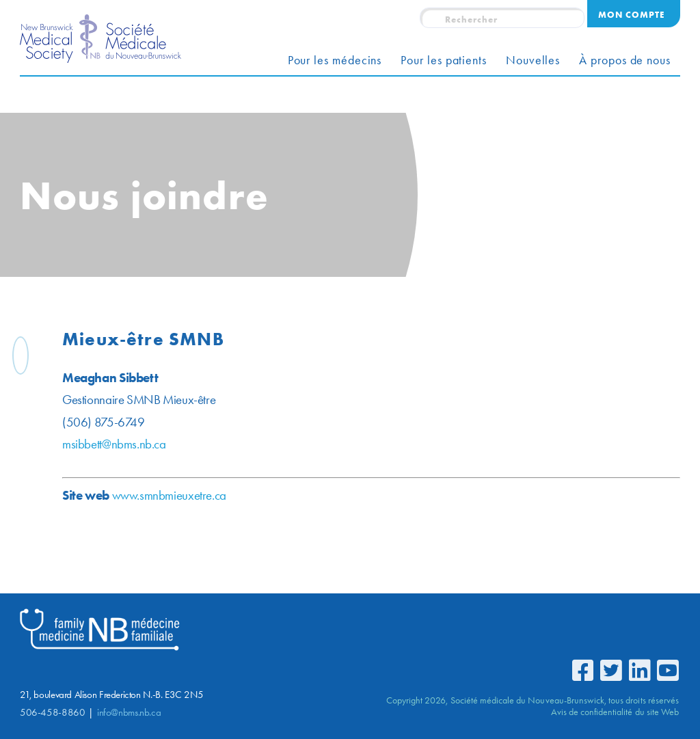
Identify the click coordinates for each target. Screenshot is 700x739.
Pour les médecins (335, 60)
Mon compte (631, 14)
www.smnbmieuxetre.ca (299, 495)
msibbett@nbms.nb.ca (244, 444)
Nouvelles (533, 60)
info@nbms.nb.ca (129, 712)
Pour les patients (444, 60)
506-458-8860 (52, 712)
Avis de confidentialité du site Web (615, 712)
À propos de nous (625, 60)
